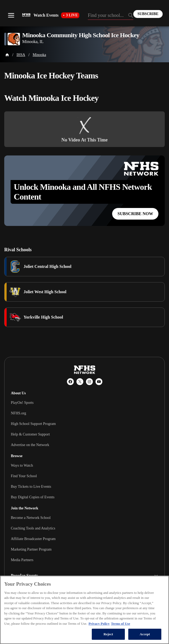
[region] (84, 610)
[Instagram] (89, 382)
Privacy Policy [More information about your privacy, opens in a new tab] (99, 624)
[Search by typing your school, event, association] (111, 16)
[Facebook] (70, 382)
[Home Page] (7, 55)
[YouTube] (99, 382)
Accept (145, 634)
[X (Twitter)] (80, 382)
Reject (108, 634)
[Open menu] (11, 15)
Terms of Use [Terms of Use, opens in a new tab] (120, 624)
